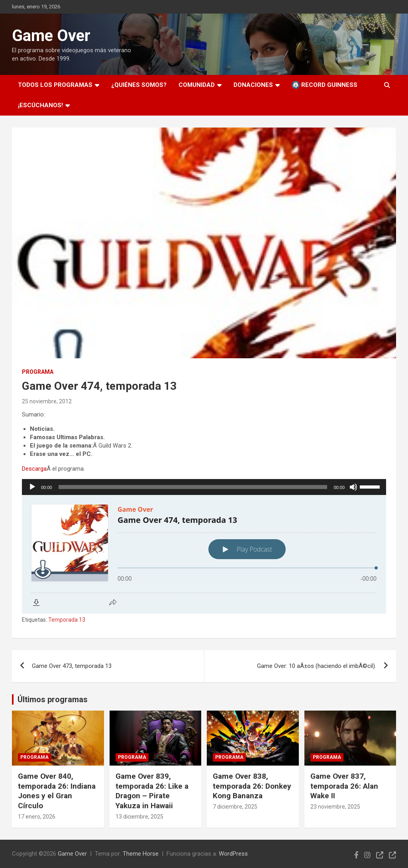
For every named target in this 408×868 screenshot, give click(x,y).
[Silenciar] (353, 487)
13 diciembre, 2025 (139, 817)
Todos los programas (55, 85)
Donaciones (253, 85)
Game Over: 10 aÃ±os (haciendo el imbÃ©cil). (317, 666)
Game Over (51, 36)
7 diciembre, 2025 (235, 807)
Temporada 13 (67, 620)
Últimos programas (53, 699)
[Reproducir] (32, 487)
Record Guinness (325, 85)
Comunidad (197, 85)
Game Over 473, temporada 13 (72, 666)
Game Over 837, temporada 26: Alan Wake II (344, 786)
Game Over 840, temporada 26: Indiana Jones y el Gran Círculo (57, 791)
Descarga (34, 469)
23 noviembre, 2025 (335, 807)
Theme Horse (141, 854)
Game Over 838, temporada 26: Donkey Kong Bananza (252, 786)
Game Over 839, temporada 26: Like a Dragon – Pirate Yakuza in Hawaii (152, 791)
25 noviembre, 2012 (47, 401)
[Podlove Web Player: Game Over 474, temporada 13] (204, 554)
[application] (204, 487)
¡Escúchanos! (40, 105)
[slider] (193, 487)
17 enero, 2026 (37, 817)
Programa (38, 372)
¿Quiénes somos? (139, 85)
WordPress (233, 854)
